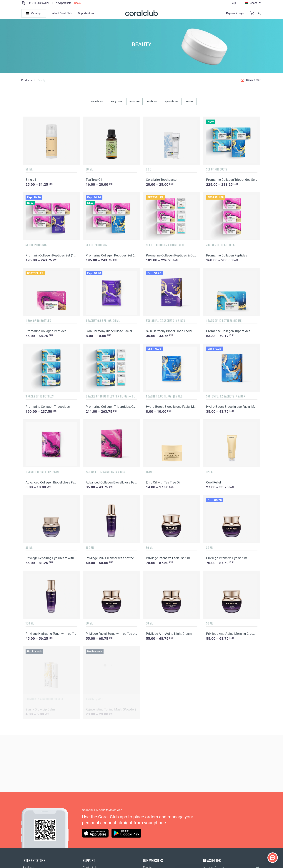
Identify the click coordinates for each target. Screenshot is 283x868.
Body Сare (116, 101)
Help (233, 3)
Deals (78, 3)
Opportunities (86, 13)
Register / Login (235, 13)
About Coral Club (62, 13)
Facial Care (97, 101)
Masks (190, 101)
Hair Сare (134, 101)
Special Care (172, 101)
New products (64, 3)
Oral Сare (152, 101)
